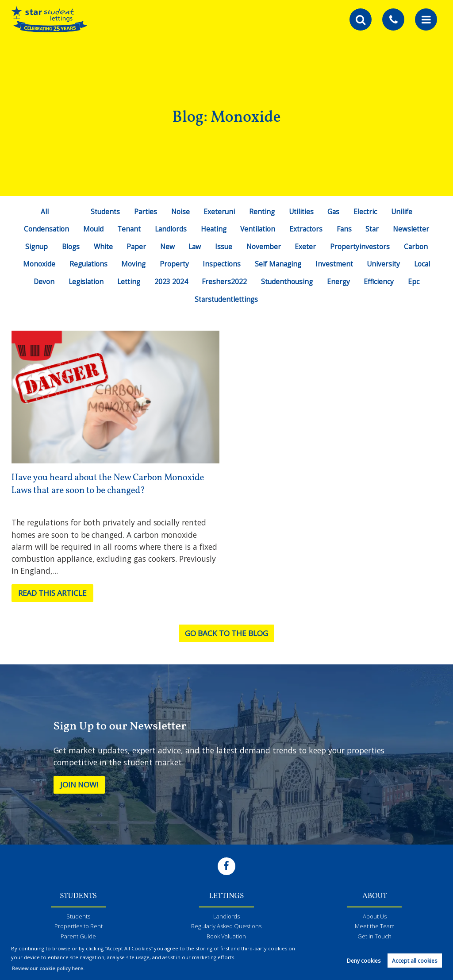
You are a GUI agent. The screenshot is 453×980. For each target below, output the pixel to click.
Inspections (221, 264)
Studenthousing (288, 282)
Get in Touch (375, 938)
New (168, 247)
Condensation (44, 229)
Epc (416, 282)
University (385, 264)
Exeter (307, 247)
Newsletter (413, 229)
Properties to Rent (79, 927)
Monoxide (37, 264)
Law (195, 247)
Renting (262, 212)
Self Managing (278, 264)
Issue (225, 247)
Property (174, 264)
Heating (213, 229)
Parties (144, 212)
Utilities (302, 212)
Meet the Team (374, 927)
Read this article (54, 593)
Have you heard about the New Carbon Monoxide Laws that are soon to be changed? (110, 484)
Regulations (87, 264)
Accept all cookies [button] (415, 961)
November (265, 247)
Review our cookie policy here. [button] (50, 968)
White (103, 247)
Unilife (403, 212)
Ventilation (258, 229)
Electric (367, 212)
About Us (375, 917)
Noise (180, 212)
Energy (340, 282)
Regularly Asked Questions (226, 927)
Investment (336, 264)
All (43, 212)
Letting (129, 282)
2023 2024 (171, 282)
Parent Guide (78, 938)
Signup (35, 247)
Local (424, 264)
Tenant (128, 229)
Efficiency (381, 282)
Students (104, 212)
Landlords (170, 229)
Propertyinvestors (362, 247)
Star (374, 229)
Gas (334, 212)
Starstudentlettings (226, 299)
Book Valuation (226, 938)
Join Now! (80, 785)
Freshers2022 (224, 282)
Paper (136, 247)
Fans (345, 229)
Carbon (418, 247)
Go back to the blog (226, 633)
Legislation (85, 282)
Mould (91, 229)
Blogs (70, 247)
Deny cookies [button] (364, 961)
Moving (133, 264)
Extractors (307, 229)
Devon (42, 282)
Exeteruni (219, 212)
